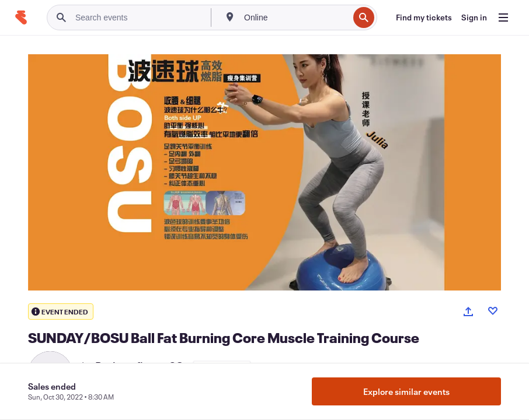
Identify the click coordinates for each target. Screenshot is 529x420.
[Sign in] (474, 17)
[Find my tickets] (424, 17)
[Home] (21, 17)
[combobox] (295, 17)
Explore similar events (406, 391)
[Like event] (493, 311)
